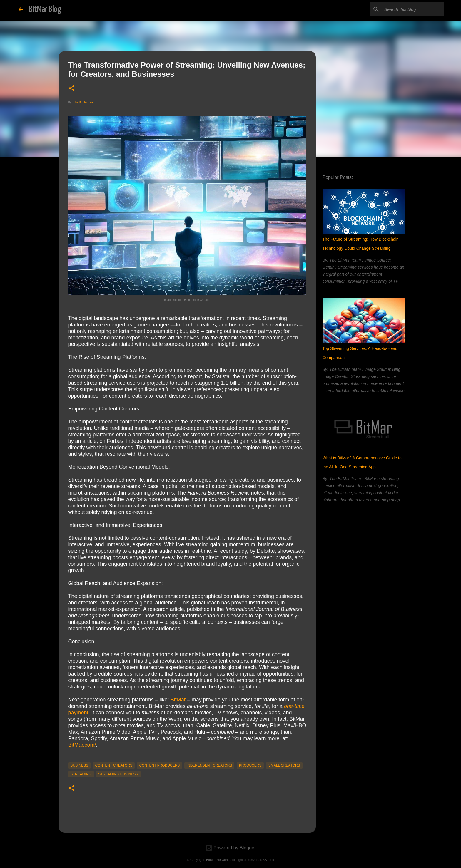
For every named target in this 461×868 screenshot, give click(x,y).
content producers (160, 765)
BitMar (178, 700)
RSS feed (267, 860)
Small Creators (284, 765)
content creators (114, 765)
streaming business (118, 774)
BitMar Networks (218, 860)
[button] (72, 89)
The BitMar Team (84, 102)
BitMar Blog (45, 9)
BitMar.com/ (82, 745)
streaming (81, 774)
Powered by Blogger (231, 848)
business (80, 765)
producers (250, 765)
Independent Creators (209, 765)
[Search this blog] (413, 9)
